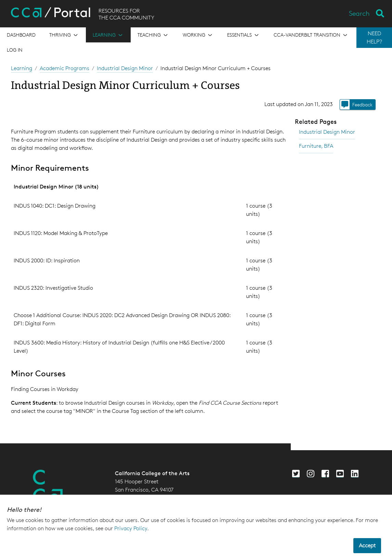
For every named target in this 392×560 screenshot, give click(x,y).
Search (359, 13)
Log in (15, 50)
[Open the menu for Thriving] (64, 35)
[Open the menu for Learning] (108, 35)
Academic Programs (64, 68)
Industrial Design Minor (125, 68)
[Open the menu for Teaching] (153, 35)
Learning (22, 68)
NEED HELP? (374, 37)
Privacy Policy (131, 528)
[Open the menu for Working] (198, 35)
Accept (367, 545)
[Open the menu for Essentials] (244, 35)
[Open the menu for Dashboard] (21, 35)
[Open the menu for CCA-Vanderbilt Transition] (311, 35)
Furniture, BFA (316, 146)
